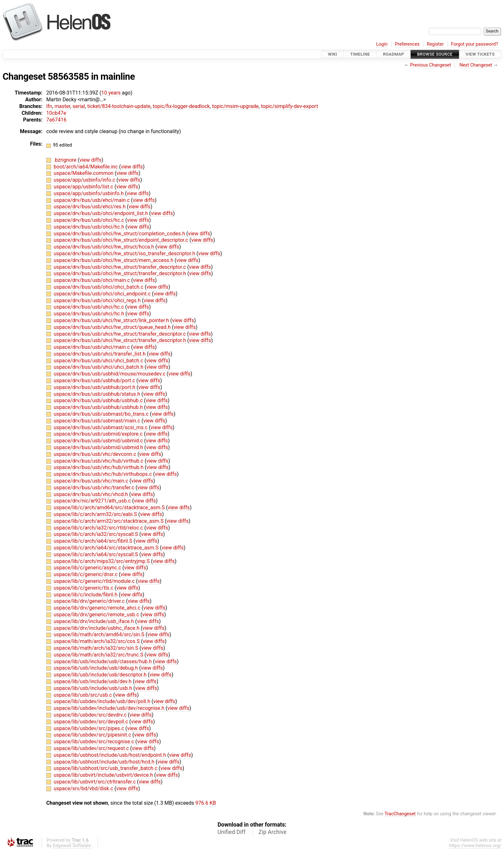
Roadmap (393, 54)
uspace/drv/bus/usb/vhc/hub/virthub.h (99, 467)
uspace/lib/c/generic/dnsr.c (86, 574)
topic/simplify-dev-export (290, 106)
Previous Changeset (431, 65)
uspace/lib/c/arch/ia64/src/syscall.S (97, 554)
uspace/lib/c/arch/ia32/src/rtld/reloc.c (99, 528)
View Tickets (480, 54)
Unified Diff (232, 832)
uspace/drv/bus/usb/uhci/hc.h (90, 314)
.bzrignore (66, 160)
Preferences (407, 44)
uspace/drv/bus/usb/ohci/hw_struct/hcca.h (105, 247)
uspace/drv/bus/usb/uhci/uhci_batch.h (99, 367)
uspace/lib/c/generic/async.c (88, 568)
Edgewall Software (72, 846)
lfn (49, 106)
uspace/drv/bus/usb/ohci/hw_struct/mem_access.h (114, 260)
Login (382, 44)
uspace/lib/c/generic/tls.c (84, 588)
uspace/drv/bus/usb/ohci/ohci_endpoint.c (103, 294)
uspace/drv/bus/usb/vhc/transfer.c (95, 488)
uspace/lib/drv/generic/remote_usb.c (97, 615)
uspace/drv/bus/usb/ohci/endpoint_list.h (101, 213)
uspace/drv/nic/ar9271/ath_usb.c (93, 501)
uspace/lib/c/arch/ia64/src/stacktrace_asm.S (107, 548)
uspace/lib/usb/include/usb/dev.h (93, 681)
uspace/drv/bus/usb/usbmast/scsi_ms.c (101, 427)
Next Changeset (476, 65)
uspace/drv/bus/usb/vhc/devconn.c (96, 454)
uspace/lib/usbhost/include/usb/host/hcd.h (105, 762)
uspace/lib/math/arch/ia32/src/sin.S (97, 648)
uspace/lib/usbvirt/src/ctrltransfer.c (95, 782)
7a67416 (56, 120)
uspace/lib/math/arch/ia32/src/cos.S (97, 641)
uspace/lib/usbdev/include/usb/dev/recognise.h (110, 708)
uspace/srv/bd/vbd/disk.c (84, 788)
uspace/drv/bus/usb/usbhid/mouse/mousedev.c (110, 374)
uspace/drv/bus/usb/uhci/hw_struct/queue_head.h (113, 327)
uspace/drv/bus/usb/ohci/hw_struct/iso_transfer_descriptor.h (125, 253)
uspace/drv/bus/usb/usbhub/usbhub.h (99, 407)
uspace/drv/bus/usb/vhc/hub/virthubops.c (103, 474)
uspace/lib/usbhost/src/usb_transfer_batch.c (106, 768)
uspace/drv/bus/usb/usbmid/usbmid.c (99, 441)
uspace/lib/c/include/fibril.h (86, 595)
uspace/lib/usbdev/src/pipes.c (90, 728)
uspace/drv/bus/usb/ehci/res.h (90, 207)
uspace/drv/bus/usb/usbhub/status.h (98, 394)
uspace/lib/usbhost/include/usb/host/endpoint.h (111, 755)
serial (79, 106)
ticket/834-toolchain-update (119, 106)
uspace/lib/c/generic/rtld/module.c (95, 581)
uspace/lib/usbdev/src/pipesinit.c (93, 735)
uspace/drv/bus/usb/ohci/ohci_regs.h (98, 300)
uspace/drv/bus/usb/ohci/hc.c (90, 220)
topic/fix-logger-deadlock (181, 106)
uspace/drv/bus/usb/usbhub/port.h (95, 387)
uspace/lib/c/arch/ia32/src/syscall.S (97, 534)
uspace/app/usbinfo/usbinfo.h (89, 193)
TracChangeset (400, 814)
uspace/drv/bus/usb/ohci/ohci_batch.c (99, 287)
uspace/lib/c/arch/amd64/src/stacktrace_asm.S (110, 507)
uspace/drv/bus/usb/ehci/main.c (92, 200)
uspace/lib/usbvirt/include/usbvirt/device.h (104, 775)
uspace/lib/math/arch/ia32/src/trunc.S (99, 655)
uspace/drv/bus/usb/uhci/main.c (92, 347)
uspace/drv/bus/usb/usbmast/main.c (98, 421)
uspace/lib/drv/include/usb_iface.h (94, 621)
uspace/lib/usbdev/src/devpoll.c (92, 722)
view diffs (90, 160)
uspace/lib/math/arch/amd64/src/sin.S (100, 634)
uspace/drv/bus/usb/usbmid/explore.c (99, 434)
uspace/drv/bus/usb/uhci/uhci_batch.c (99, 361)
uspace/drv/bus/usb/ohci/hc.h (90, 227)
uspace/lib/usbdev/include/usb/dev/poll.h (103, 701)
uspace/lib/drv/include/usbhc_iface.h (97, 628)
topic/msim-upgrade (235, 106)
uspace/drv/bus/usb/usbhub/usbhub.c (99, 400)
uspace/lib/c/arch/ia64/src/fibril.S (94, 541)
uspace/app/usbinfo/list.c (84, 187)
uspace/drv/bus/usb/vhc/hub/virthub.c (99, 461)
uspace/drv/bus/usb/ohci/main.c (92, 280)
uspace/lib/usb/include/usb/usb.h (94, 688)
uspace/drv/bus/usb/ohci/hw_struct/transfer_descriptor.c (121, 267)
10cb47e (56, 113)
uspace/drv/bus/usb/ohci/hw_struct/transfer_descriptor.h (121, 273)
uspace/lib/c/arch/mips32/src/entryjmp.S (102, 561)
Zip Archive (272, 832)
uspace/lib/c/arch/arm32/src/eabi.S (96, 514)
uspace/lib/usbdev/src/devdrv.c (91, 715)
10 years (111, 93)
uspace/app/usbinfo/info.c (85, 180)
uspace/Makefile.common (84, 173)
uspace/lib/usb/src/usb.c (83, 695)
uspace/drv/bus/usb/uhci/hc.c (90, 307)
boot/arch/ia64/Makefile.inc (86, 167)
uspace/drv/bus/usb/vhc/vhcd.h (91, 494)
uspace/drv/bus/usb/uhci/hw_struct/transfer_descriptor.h (121, 340)
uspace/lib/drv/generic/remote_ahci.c (98, 608)
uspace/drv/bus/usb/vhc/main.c (92, 481)
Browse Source (435, 54)
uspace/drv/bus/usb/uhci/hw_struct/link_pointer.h (112, 320)
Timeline (360, 54)
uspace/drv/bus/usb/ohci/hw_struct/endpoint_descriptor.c (122, 240)
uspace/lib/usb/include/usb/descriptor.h (101, 675)
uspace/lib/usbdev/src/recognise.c (94, 742)
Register (435, 44)
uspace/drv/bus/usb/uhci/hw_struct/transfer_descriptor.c (120, 334)
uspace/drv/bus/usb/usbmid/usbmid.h (99, 447)
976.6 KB (206, 803)
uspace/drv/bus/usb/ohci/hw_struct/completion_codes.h (120, 234)
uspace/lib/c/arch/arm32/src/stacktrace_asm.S (109, 521)
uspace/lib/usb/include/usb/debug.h (96, 668)
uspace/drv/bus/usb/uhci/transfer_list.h (100, 354)
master (62, 106)
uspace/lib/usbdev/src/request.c (92, 748)
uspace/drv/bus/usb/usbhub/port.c (95, 380)
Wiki (333, 54)
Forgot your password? (474, 44)
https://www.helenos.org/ (475, 846)
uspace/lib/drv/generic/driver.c (90, 601)
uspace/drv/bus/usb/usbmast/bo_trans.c (102, 414)
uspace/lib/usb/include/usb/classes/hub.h (103, 661)
